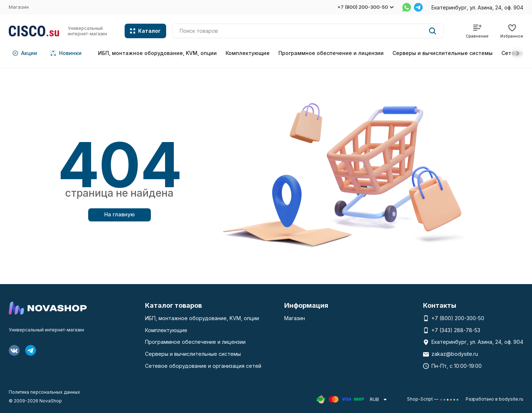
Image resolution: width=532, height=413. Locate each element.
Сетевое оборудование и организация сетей (203, 366)
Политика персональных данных (44, 392)
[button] (517, 53)
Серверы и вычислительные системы (443, 53)
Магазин (19, 7)
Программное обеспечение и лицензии (331, 53)
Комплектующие (248, 53)
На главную (120, 214)
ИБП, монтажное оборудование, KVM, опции (157, 53)
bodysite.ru (511, 399)
